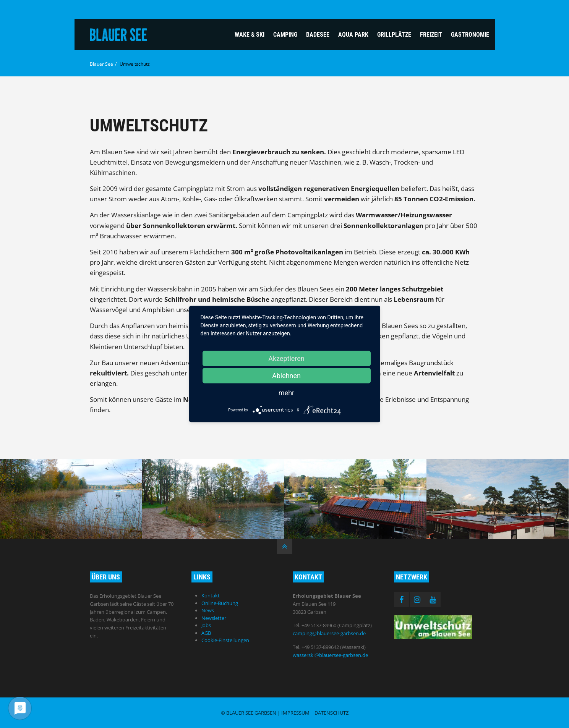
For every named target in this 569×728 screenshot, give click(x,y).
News (208, 610)
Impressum (295, 713)
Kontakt (211, 595)
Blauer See (101, 64)
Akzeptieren (286, 358)
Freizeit (431, 35)
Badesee (318, 35)
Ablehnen (286, 376)
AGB (206, 633)
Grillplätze (394, 35)
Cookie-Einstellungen (225, 640)
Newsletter (214, 618)
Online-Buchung (220, 603)
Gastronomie (470, 35)
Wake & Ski (250, 35)
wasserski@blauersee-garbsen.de (330, 655)
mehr (286, 393)
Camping (285, 35)
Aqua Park (353, 35)
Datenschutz (332, 713)
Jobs (206, 625)
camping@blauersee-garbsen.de (329, 633)
